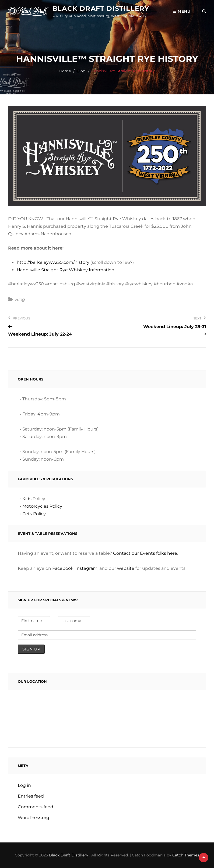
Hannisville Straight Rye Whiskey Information (66, 270)
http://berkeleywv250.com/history (53, 262)
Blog (81, 71)
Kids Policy (34, 499)
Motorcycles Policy (42, 506)
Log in (24, 785)
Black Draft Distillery (101, 8)
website (126, 568)
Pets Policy (34, 514)
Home (65, 71)
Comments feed (36, 807)
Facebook (63, 568)
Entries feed (31, 796)
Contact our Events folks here (145, 553)
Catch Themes (186, 855)
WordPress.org (34, 818)
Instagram (86, 568)
